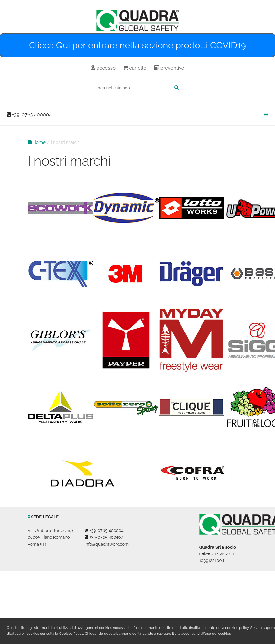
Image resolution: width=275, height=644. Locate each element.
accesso (103, 68)
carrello (135, 68)
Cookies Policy (71, 634)
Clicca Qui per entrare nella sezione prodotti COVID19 (137, 45)
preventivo (169, 68)
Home (39, 142)
